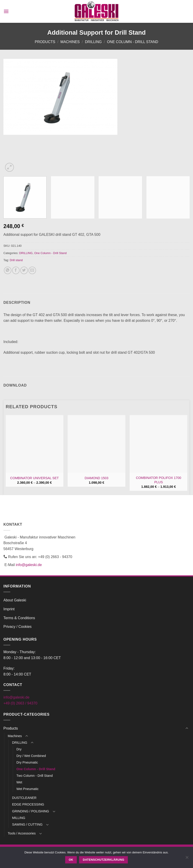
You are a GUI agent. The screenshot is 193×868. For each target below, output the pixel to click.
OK (71, 860)
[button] (6, 11)
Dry (19, 749)
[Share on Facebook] (16, 270)
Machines (70, 42)
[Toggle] (187, 728)
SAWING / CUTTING (27, 824)
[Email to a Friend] (32, 270)
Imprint (9, 609)
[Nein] (187, 859)
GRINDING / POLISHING (31, 811)
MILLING (19, 818)
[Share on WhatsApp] (8, 270)
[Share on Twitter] (24, 270)
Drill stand (16, 260)
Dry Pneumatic (27, 762)
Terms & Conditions (19, 618)
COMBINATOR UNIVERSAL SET (35, 478)
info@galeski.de (29, 565)
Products (45, 42)
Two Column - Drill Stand (35, 776)
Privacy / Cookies (18, 627)
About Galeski (15, 600)
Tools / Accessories (22, 833)
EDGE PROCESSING (28, 804)
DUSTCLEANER (24, 798)
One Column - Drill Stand (133, 42)
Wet (19, 782)
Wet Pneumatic (27, 789)
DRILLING (93, 42)
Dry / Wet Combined (31, 756)
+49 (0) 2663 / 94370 (20, 703)
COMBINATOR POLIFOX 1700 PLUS (159, 480)
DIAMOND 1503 (97, 478)
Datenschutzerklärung (104, 860)
